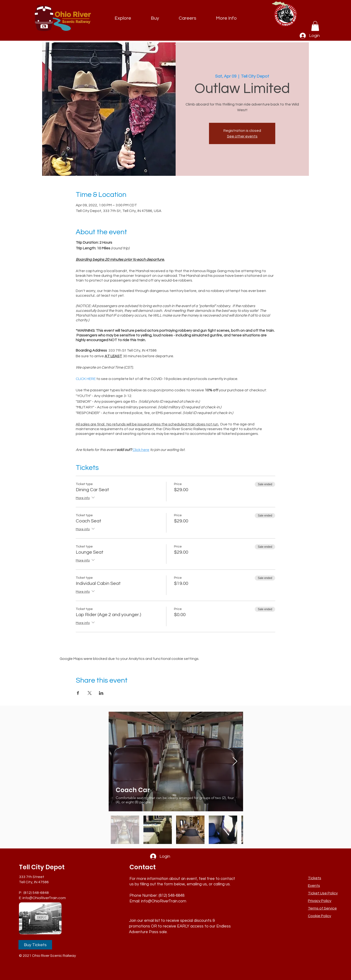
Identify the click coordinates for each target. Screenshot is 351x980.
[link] (315, 26)
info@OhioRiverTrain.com (44, 898)
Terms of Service (322, 908)
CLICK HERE (86, 379)
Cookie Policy (320, 916)
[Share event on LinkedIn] (101, 693)
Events (314, 886)
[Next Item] (235, 761)
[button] (226, 18)
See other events (242, 136)
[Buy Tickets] (35, 945)
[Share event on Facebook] (78, 693)
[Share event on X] (90, 693)
